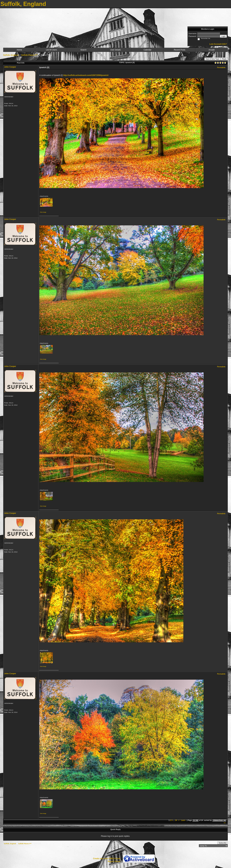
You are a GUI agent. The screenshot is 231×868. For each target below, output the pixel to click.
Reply (224, 59)
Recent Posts (180, 50)
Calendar (148, 50)
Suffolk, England (11, 55)
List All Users (51, 50)
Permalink (221, 67)
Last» (183, 820)
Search (83, 50)
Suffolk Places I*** (29, 55)
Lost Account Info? (218, 44)
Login (223, 36)
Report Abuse (114, 861)
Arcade (212, 50)
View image (43, 212)
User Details (115, 50)
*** (225, 823)
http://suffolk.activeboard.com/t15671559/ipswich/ (86, 75)
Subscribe (223, 843)
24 (176, 820)
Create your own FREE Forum (107, 859)
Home (19, 50)
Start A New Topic (213, 59)
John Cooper (10, 67)
